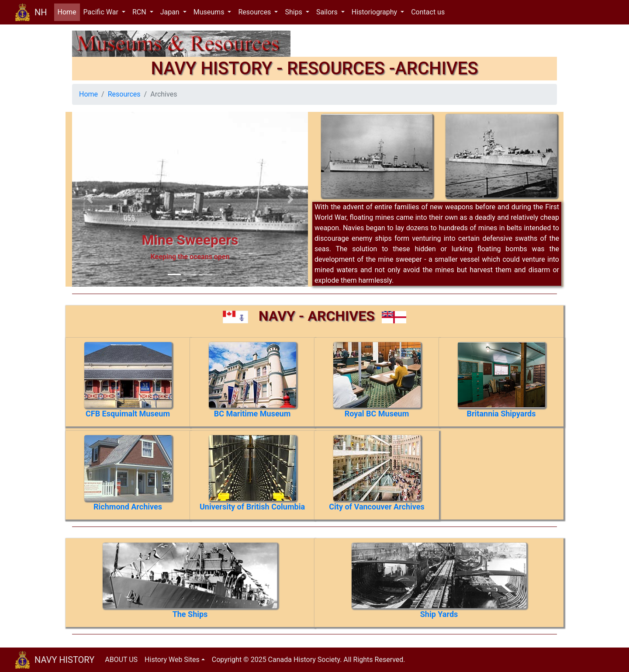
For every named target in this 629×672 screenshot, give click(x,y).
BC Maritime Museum (252, 414)
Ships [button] (294, 12)
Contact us (428, 12)
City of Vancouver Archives (377, 507)
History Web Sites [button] (172, 660)
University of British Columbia (252, 507)
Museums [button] (210, 12)
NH (41, 12)
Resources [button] (255, 12)
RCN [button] (140, 12)
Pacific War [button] (102, 12)
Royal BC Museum (377, 414)
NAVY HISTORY (64, 660)
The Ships (190, 614)
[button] (90, 199)
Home (69, 12)
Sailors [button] (328, 12)
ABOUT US (121, 660)
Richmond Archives (128, 507)
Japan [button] (171, 12)
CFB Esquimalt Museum (128, 414)
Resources (124, 94)
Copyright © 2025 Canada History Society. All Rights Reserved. (309, 660)
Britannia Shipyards (501, 414)
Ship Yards (439, 614)
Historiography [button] (375, 12)
